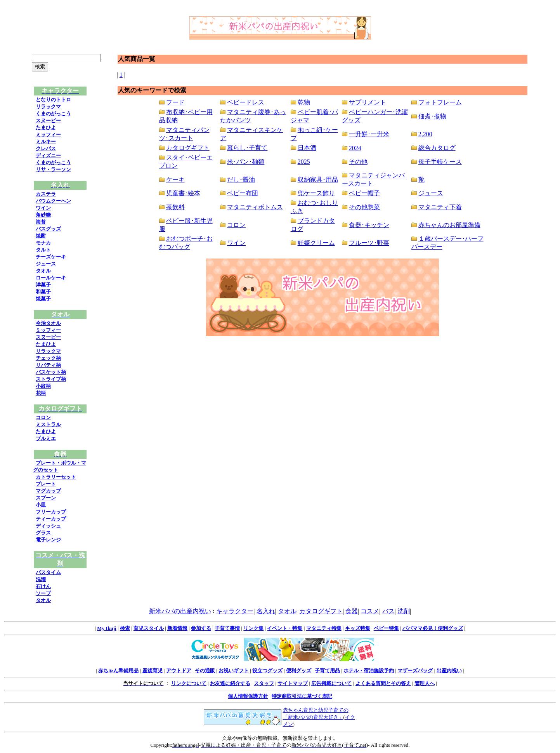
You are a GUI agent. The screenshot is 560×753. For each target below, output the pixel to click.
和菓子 (43, 292)
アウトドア (179, 671)
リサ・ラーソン (53, 169)
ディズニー (48, 155)
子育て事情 (227, 628)
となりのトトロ (53, 100)
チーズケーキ (51, 257)
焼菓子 (43, 299)
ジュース (46, 264)
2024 (355, 148)
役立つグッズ (267, 671)
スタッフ (264, 683)
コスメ (370, 611)
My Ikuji (107, 628)
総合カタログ (437, 148)
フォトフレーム (440, 102)
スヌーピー (48, 121)
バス (388, 611)
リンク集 (253, 628)
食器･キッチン (369, 225)
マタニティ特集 (324, 628)
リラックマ (48, 107)
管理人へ (425, 683)
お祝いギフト (234, 671)
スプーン (46, 498)
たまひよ (46, 128)
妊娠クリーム (316, 243)
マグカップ (48, 491)
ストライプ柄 (51, 379)
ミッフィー (48, 134)
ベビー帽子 (364, 193)
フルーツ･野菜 (369, 243)
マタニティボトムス (255, 207)
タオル (43, 271)
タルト (43, 250)
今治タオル (48, 323)
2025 (304, 162)
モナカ (43, 243)
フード (175, 102)
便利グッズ (299, 671)
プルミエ (46, 438)
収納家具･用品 (318, 180)
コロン (43, 417)
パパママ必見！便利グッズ (433, 628)
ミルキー (46, 141)
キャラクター (235, 611)
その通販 (205, 671)
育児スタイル (149, 628)
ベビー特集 (386, 628)
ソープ (43, 593)
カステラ (46, 194)
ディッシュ (48, 526)
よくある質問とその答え (383, 683)
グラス (43, 533)
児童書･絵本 (183, 193)
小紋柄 (43, 386)
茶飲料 (175, 207)
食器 (352, 611)
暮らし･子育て (247, 148)
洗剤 (404, 611)
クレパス (46, 148)
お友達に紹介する (230, 683)
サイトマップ (293, 683)
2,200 (425, 134)
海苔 (41, 222)
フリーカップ (51, 512)
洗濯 (41, 579)
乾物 (304, 102)
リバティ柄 (48, 365)
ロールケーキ (51, 278)
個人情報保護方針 (248, 696)
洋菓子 (43, 285)
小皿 (41, 505)
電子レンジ (48, 540)
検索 (125, 628)
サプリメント (368, 102)
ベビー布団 (243, 193)
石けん (43, 586)
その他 (358, 162)
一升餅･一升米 (369, 134)
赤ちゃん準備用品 (118, 671)
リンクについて (189, 683)
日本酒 (307, 148)
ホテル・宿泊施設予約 (369, 671)
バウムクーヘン (53, 201)
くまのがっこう (53, 114)
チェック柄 (48, 358)
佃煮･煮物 (432, 116)
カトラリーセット (56, 477)
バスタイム (48, 572)
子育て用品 (327, 671)
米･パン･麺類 (246, 162)
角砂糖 (43, 215)
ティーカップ (51, 519)
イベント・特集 (285, 628)
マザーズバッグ (415, 671)
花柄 (41, 393)
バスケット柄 (51, 372)
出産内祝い (449, 671)
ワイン (43, 208)
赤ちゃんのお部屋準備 (449, 225)
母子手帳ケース (440, 162)
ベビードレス (246, 102)
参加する (201, 628)
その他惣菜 (364, 207)
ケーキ (175, 180)
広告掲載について (331, 683)
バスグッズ (48, 229)
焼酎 (41, 236)
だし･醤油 (241, 180)
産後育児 (153, 671)
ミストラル (48, 424)
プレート (46, 484)
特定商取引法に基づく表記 (302, 696)
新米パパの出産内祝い (180, 611)
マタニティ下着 (440, 207)
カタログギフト (188, 148)
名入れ (266, 611)
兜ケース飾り (316, 193)
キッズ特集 (358, 628)
